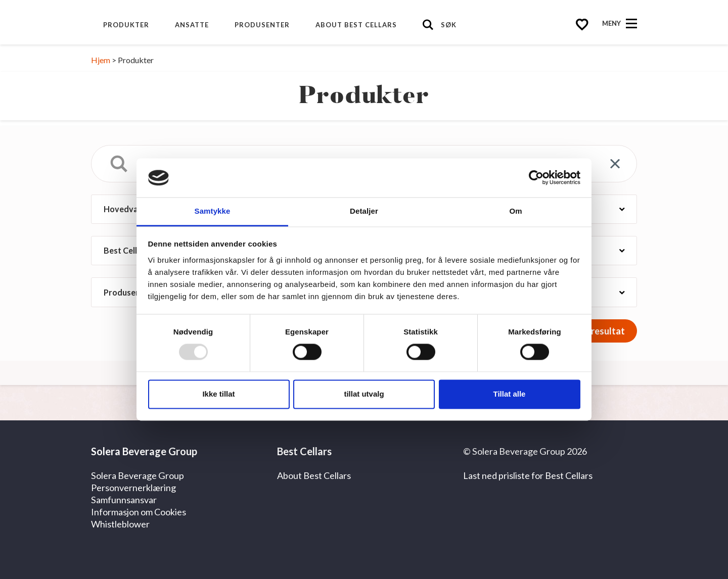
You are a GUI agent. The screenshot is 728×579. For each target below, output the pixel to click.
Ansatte (192, 25)
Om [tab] (515, 211)
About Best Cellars (356, 25)
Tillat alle (510, 394)
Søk (449, 25)
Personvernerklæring (133, 488)
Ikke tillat (218, 394)
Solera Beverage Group (138, 475)
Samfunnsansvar (124, 500)
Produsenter (262, 25)
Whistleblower (120, 524)
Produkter (126, 25)
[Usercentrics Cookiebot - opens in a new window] (536, 178)
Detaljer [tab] (364, 211)
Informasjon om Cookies (139, 512)
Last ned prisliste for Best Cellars (528, 475)
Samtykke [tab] (213, 211)
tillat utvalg (364, 394)
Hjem (101, 60)
